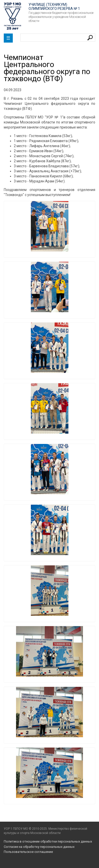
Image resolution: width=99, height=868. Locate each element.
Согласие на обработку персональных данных (39, 847)
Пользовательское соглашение (28, 852)
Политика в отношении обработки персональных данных (48, 841)
